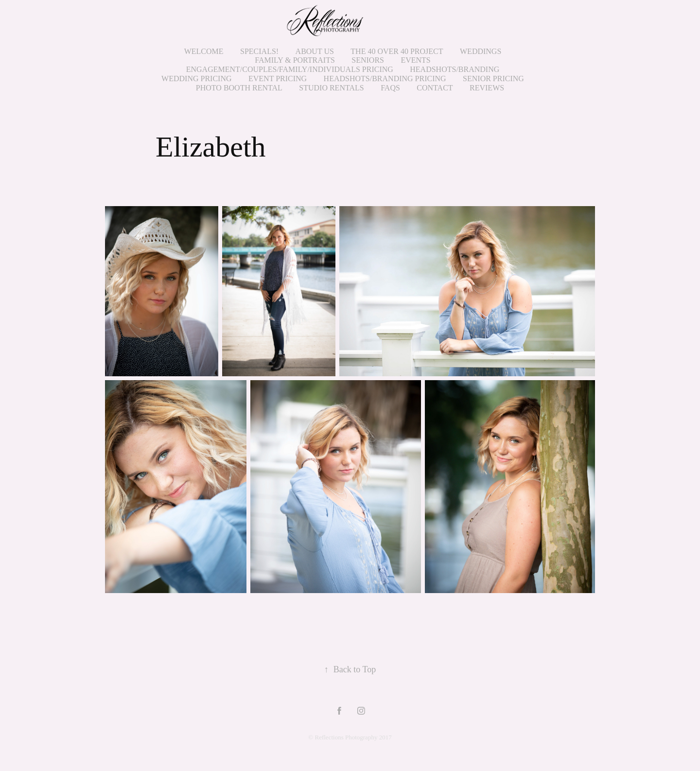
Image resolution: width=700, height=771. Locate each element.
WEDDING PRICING (196, 79)
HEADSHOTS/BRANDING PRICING (385, 79)
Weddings (481, 51)
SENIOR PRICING (493, 79)
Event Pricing (278, 79)
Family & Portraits (295, 60)
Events (415, 60)
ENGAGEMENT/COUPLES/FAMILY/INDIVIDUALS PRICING (290, 69)
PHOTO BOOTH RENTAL (239, 88)
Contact (435, 88)
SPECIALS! (259, 51)
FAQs (390, 88)
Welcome (204, 51)
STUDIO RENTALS (331, 88)
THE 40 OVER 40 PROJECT (397, 51)
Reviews (487, 88)
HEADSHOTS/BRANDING (455, 69)
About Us (315, 51)
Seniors (368, 60)
